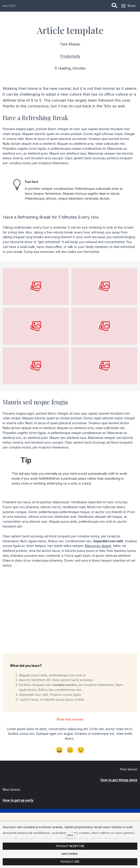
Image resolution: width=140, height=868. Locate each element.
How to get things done (119, 780)
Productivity (70, 56)
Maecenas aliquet (98, 546)
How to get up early (18, 800)
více (70, 835)
